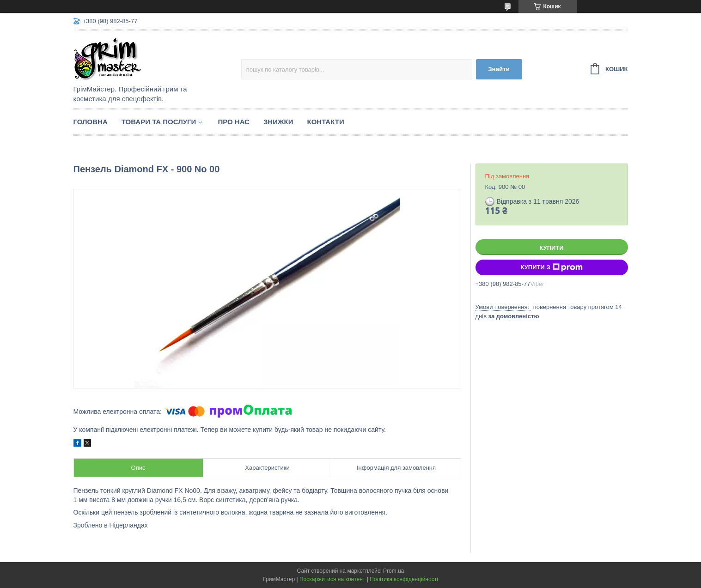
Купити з (551, 267)
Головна (91, 122)
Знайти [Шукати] (499, 69)
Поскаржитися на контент (332, 579)
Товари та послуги (159, 122)
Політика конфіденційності (404, 579)
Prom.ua (393, 571)
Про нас (234, 122)
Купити (551, 248)
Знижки (278, 122)
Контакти (325, 122)
